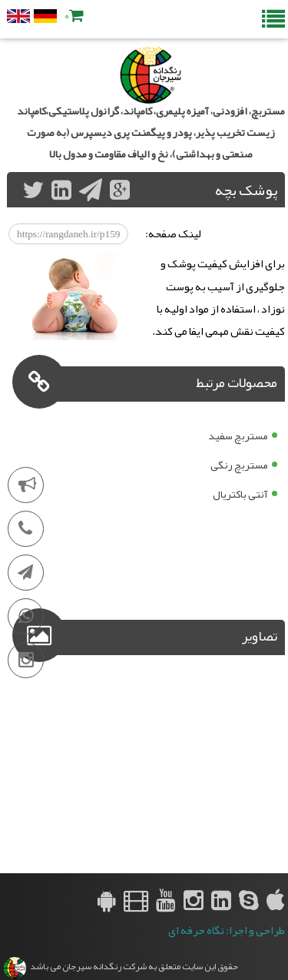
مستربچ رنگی (239, 465)
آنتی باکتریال (240, 494)
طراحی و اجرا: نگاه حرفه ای (227, 930)
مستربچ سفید (238, 435)
